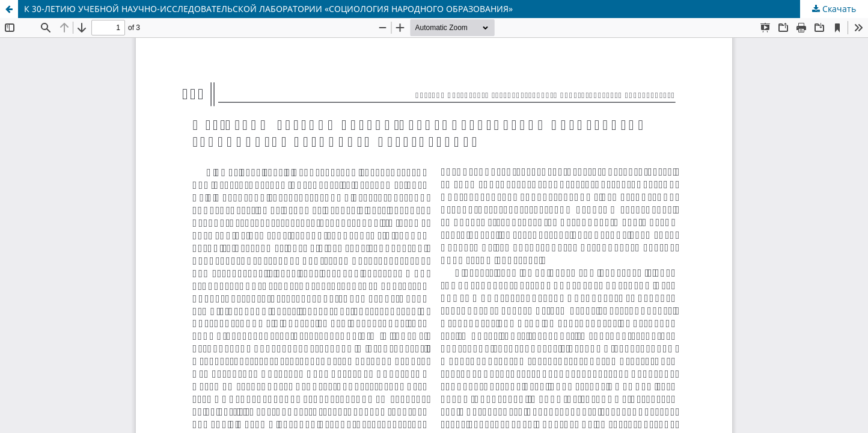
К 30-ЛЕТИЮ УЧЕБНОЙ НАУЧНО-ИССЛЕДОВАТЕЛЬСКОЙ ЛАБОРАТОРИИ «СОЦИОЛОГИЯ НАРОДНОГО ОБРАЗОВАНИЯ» (268, 9)
